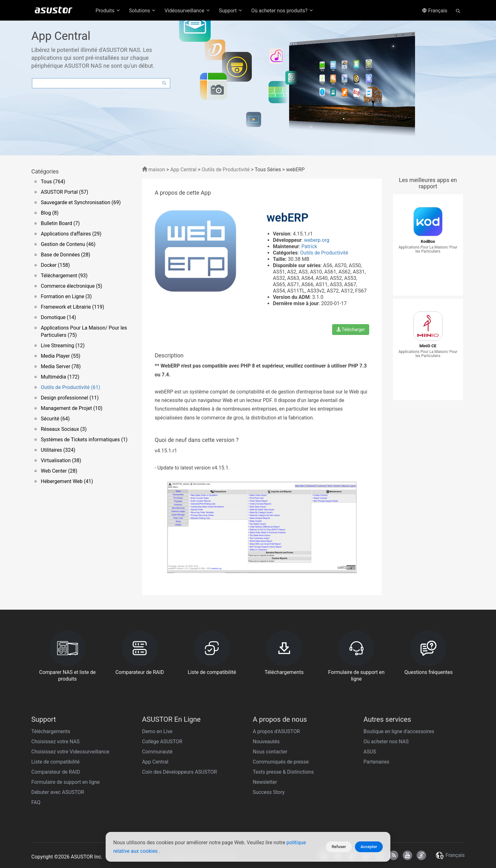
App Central (183, 170)
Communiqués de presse (281, 762)
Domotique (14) (58, 317)
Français (435, 11)
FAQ (36, 802)
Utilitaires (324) (58, 450)
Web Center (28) (59, 471)
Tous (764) (53, 182)
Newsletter (265, 782)
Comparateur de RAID (56, 772)
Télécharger (350, 330)
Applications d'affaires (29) (71, 234)
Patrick (309, 246)
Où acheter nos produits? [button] (282, 11)
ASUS (370, 752)
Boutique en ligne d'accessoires (399, 731)
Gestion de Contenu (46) (68, 244)
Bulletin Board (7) (60, 223)
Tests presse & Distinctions (283, 772)
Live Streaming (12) (63, 346)
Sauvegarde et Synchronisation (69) (81, 202)
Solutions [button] (143, 11)
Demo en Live (157, 731)
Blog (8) (50, 213)
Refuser (339, 847)
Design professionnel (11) (70, 398)
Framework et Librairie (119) (72, 307)
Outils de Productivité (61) (71, 387)
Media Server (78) (61, 366)
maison (154, 170)
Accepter (369, 847)
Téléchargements (51, 731)
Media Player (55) (61, 356)
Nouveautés (266, 742)
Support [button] (231, 11)
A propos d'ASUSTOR (276, 731)
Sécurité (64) (55, 419)
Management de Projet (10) (72, 408)
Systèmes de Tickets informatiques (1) (84, 440)
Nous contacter (270, 752)
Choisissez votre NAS (56, 742)
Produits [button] (108, 11)
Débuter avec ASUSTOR (58, 792)
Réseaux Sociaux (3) (64, 429)
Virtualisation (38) (61, 460)
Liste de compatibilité (56, 762)
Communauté (157, 752)
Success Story (269, 792)
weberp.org (317, 240)
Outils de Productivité (226, 170)
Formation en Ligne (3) (66, 296)
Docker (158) (55, 265)
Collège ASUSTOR (162, 742)
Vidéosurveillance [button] (188, 11)
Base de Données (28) (65, 255)
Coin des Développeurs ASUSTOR (180, 772)
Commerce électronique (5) (71, 286)
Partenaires (376, 762)
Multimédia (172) (60, 377)
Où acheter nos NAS (386, 742)
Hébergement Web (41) (67, 481)
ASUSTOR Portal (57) (65, 192)
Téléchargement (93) (64, 276)
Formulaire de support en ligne (65, 782)
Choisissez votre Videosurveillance (70, 752)
